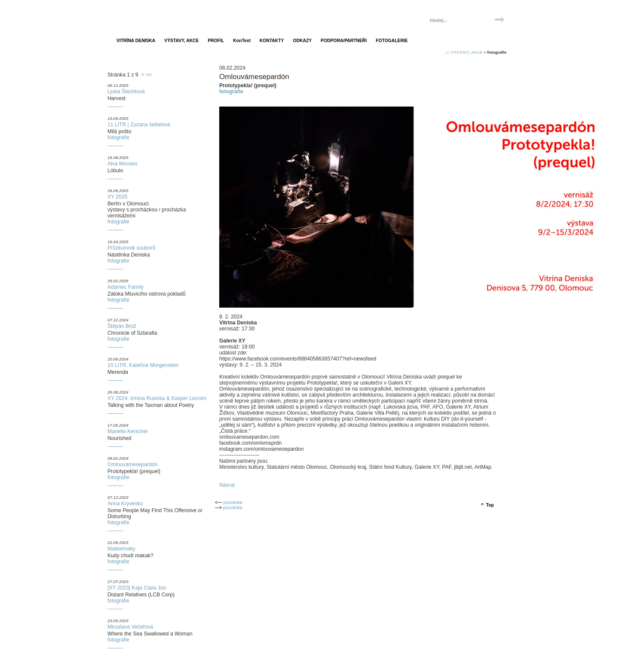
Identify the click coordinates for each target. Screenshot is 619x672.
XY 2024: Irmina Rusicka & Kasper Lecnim (157, 398)
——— (115, 107)
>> (149, 75)
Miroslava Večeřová (130, 627)
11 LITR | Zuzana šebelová (139, 125)
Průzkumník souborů (131, 248)
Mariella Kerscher (128, 431)
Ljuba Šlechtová (126, 92)
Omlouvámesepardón (132, 464)
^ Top (487, 505)
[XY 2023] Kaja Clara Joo (137, 588)
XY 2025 (117, 197)
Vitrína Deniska (149, 16)
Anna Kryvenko (125, 504)
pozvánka (233, 502)
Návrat (227, 485)
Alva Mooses (123, 164)
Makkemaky (121, 549)
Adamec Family (126, 287)
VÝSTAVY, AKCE (467, 52)
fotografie (118, 137)
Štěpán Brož (122, 326)
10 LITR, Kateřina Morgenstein (143, 365)
